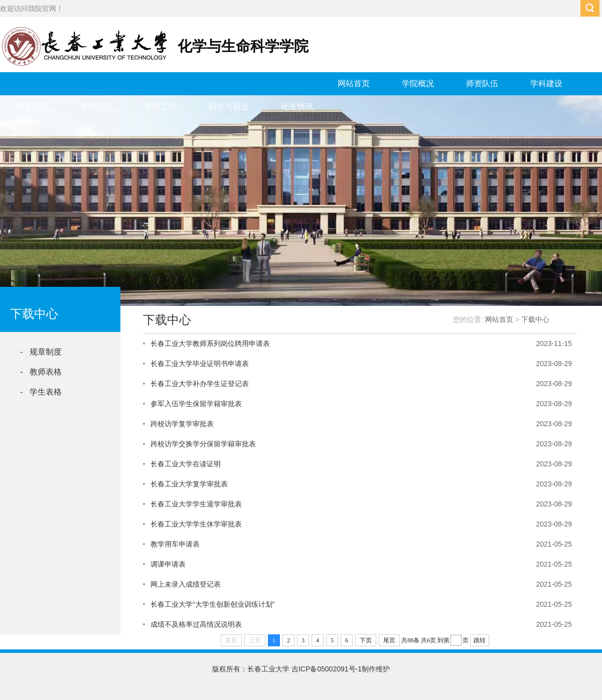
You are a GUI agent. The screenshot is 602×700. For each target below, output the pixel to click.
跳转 (480, 640)
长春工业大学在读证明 (186, 464)
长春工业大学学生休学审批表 (196, 524)
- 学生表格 (41, 392)
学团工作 (161, 107)
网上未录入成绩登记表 (186, 584)
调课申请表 (168, 564)
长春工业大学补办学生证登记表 (200, 384)
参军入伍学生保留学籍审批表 (196, 404)
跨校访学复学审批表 (182, 424)
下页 (366, 640)
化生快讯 (297, 107)
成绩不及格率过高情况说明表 (196, 624)
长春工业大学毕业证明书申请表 (200, 364)
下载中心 (535, 319)
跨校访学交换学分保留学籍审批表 (203, 444)
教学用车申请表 (175, 544)
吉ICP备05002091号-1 (327, 669)
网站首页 (354, 83)
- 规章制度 (41, 352)
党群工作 (96, 107)
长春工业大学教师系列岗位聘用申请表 (210, 343)
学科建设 (546, 83)
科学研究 (32, 107)
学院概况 (418, 83)
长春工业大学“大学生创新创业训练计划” (212, 604)
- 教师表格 (41, 372)
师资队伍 (482, 83)
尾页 (389, 640)
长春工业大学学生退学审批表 (196, 504)
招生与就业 (229, 107)
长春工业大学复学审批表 (189, 484)
